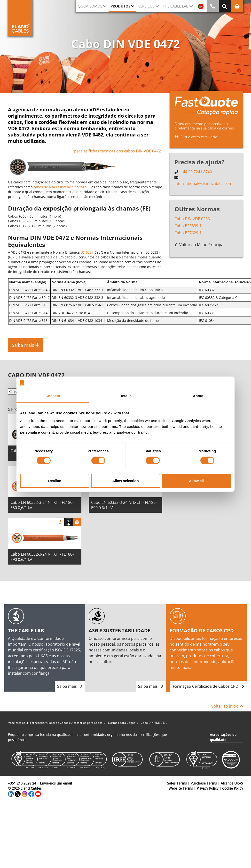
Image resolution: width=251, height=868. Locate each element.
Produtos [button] (120, 6)
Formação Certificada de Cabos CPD (208, 686)
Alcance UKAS (232, 783)
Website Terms (181, 788)
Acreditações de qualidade (223, 737)
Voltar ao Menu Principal (199, 245)
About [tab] (198, 396)
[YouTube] (38, 793)
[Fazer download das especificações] (69, 522)
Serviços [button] (146, 6)
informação (60, 522)
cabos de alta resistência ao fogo (60, 187)
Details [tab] (125, 396)
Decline (55, 481)
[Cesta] (77, 522)
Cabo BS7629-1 (188, 233)
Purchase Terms (204, 783)
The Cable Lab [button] (176, 6)
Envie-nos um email (56, 783)
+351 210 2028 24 (22, 783)
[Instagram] (24, 793)
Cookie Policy (233, 788)
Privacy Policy (208, 788)
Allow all (196, 481)
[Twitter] (18, 793)
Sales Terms (177, 783)
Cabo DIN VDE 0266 (192, 219)
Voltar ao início (227, 706)
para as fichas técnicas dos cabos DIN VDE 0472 (118, 151)
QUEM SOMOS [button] (90, 6)
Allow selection (125, 481)
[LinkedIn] (11, 793)
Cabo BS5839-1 (188, 226)
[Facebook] (31, 793)
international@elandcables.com (203, 183)
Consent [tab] (53, 396)
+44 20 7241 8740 (196, 172)
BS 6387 (87, 252)
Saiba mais (70, 686)
